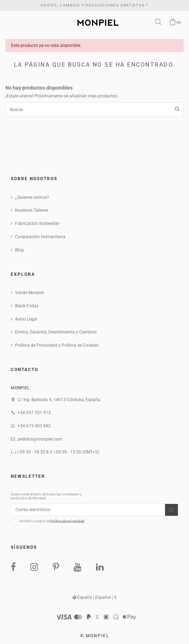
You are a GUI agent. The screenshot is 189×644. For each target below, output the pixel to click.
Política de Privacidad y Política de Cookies (57, 345)
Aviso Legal (26, 319)
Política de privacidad (67, 521)
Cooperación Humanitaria (40, 237)
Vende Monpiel (29, 293)
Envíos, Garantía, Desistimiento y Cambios (56, 332)
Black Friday (27, 306)
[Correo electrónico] (88, 510)
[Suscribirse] (171, 510)
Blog (19, 250)
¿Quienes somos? (32, 197)
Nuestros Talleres (32, 210)
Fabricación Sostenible (37, 224)
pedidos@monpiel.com (40, 439)
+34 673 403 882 (34, 426)
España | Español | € (95, 597)
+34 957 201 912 (34, 413)
